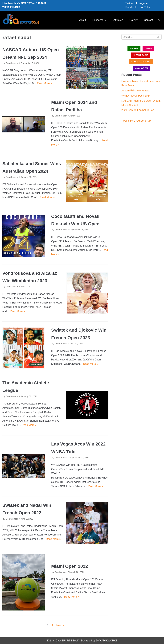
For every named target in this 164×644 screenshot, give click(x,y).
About (83, 20)
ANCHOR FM (141, 68)
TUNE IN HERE (11, 7)
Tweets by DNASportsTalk (136, 121)
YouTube (145, 7)
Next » (60, 625)
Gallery (133, 20)
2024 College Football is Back (138, 110)
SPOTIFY (134, 49)
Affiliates (118, 20)
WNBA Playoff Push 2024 (136, 96)
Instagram (142, 3)
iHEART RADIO (141, 55)
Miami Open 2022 (70, 566)
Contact (148, 20)
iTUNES (148, 49)
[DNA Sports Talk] (21, 20)
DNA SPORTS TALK (67, 641)
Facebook (131, 7)
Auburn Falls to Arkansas (136, 91)
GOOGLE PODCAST (141, 62)
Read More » (44, 83)
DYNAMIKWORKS (107, 641)
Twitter (129, 3)
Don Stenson (12, 63)
